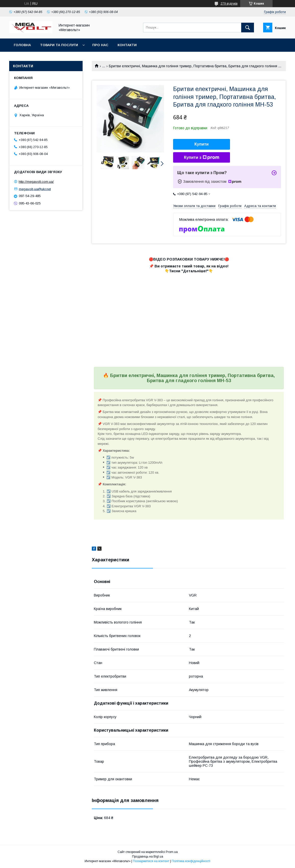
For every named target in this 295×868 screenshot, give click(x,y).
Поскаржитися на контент (151, 861)
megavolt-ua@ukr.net (35, 189)
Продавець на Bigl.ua (148, 857)
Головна (22, 45)
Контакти (127, 45)
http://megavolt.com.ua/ (36, 182)
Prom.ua (172, 852)
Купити (202, 144)
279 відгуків (229, 4)
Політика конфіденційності (191, 861)
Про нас (100, 45)
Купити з (201, 158)
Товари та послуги (59, 45)
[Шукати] (248, 28)
